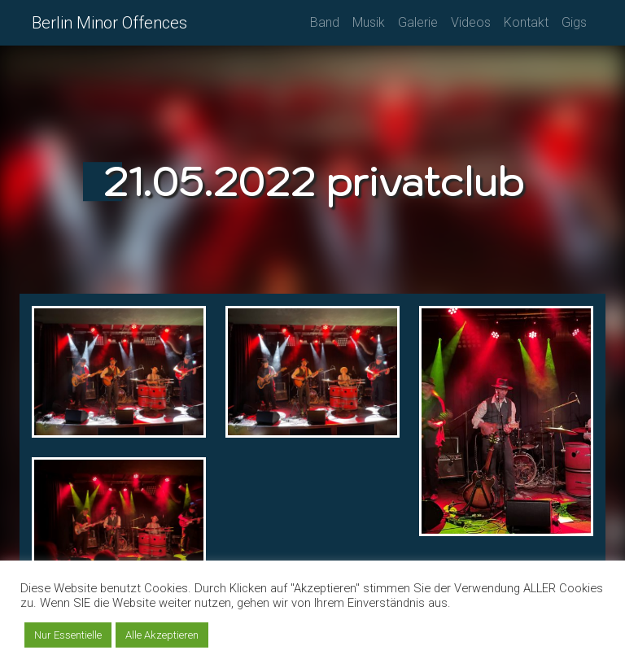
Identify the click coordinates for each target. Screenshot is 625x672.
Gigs (574, 22)
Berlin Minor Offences (109, 23)
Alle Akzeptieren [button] (162, 635)
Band (325, 22)
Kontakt (526, 22)
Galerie (418, 22)
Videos (471, 22)
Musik (369, 22)
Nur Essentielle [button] (68, 635)
